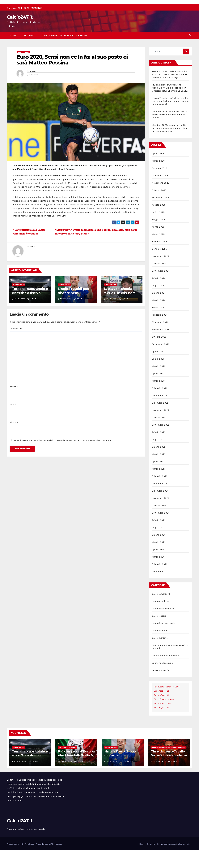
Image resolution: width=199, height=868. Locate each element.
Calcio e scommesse (163, 627)
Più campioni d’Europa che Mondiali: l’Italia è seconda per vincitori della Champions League (170, 106)
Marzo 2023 (158, 399)
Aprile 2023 (158, 391)
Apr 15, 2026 (20, 779)
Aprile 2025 (158, 245)
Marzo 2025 (158, 252)
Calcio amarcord (161, 612)
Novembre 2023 (161, 347)
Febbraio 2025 (160, 259)
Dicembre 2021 (160, 509)
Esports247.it (162, 709)
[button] (190, 53)
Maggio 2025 (159, 237)
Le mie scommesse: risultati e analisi (64, 53)
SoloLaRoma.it (162, 713)
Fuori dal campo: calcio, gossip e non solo (168, 765)
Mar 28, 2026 (113, 779)
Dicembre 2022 (160, 421)
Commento (17, 346)
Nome (14, 404)
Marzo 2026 (158, 179)
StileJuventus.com (164, 717)
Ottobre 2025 (159, 208)
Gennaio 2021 (159, 589)
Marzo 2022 (158, 487)
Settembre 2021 (161, 531)
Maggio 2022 (159, 472)
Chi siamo (29, 53)
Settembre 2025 (161, 215)
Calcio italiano (23, 70)
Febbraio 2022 (160, 494)
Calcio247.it (20, 35)
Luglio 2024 (158, 303)
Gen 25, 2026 (159, 779)
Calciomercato (160, 656)
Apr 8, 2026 (66, 779)
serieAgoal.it (162, 726)
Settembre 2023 (161, 362)
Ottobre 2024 (159, 281)
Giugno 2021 (159, 553)
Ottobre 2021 (159, 523)
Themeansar (57, 862)
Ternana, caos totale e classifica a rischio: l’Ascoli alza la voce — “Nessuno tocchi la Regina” (170, 92)
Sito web (14, 440)
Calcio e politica (161, 619)
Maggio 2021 (159, 560)
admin (32, 317)
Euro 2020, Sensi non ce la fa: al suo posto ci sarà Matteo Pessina (72, 78)
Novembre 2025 (161, 201)
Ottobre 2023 (159, 355)
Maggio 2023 (159, 384)
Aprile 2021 (158, 567)
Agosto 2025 (159, 223)
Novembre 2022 (161, 428)
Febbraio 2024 (160, 333)
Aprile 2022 (158, 479)
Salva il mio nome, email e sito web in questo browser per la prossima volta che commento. (63, 458)
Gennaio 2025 (159, 267)
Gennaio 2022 (159, 501)
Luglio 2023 (158, 377)
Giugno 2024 (159, 311)
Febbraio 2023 (160, 406)
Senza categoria (161, 688)
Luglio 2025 (158, 230)
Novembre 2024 (161, 274)
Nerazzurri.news (163, 721)
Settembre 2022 (161, 443)
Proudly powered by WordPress (21, 862)
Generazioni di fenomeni (165, 674)
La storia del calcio (162, 681)
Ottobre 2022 (159, 435)
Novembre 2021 (160, 516)
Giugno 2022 (159, 465)
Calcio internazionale (163, 641)
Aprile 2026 (158, 171)
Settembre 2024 (161, 289)
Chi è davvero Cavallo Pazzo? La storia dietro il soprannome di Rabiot (170, 133)
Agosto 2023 (159, 369)
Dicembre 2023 (160, 340)
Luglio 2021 (158, 545)
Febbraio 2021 (159, 582)
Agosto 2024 (159, 296)
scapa (33, 89)
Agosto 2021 (159, 538)
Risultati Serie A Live (167, 705)
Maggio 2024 (159, 318)
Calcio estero (159, 634)
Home (13, 53)
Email (14, 422)
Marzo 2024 (158, 325)
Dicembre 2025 (160, 193)
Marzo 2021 (158, 575)
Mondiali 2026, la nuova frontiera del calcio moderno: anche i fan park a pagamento (170, 146)
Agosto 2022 (159, 450)
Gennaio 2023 (159, 413)
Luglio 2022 (158, 457)
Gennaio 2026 (159, 186)
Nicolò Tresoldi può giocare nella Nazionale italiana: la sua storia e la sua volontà (170, 119)
